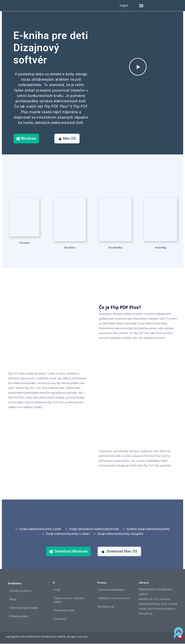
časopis (25, 248)
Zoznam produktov (20, 591)
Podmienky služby (64, 611)
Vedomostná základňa (111, 590)
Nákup (13, 600)
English (124, 6)
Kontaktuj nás (106, 607)
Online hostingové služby (24, 608)
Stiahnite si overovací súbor (114, 599)
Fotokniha (115, 248)
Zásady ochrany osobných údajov (69, 600)
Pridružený (60, 619)
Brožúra (70, 248)
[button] (141, 6)
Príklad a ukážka (19, 617)
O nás (57, 590)
